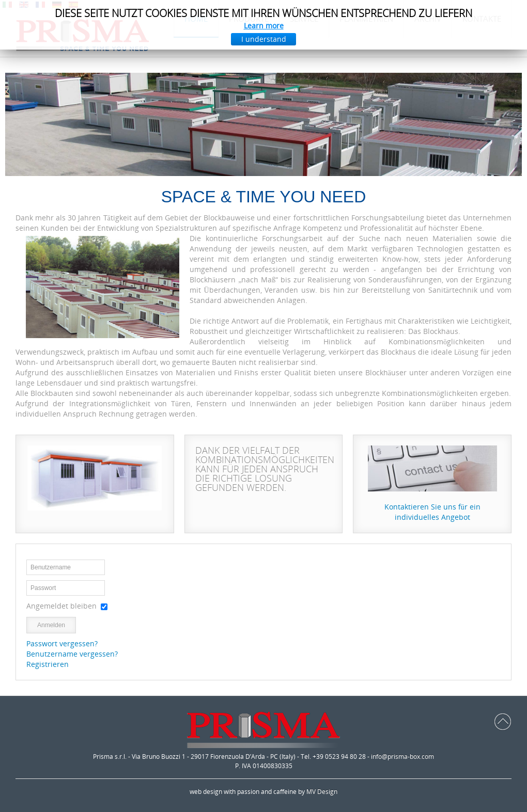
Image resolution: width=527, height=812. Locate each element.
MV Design (322, 792)
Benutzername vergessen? (72, 654)
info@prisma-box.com (402, 757)
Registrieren (48, 664)
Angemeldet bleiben (61, 606)
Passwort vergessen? (62, 643)
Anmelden (51, 625)
